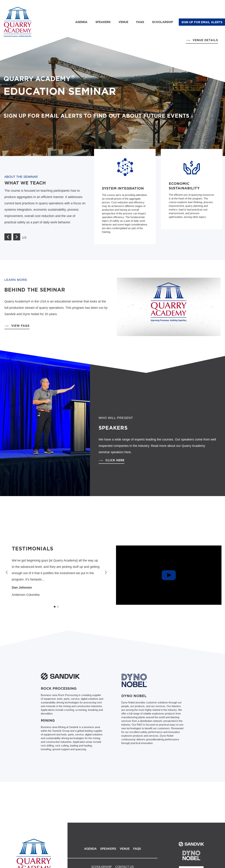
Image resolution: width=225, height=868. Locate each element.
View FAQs (20, 326)
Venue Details (205, 40)
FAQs (140, 22)
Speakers (103, 22)
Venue (123, 22)
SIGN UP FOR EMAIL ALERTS (202, 22)
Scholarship (163, 22)
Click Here (115, 460)
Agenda (81, 22)
